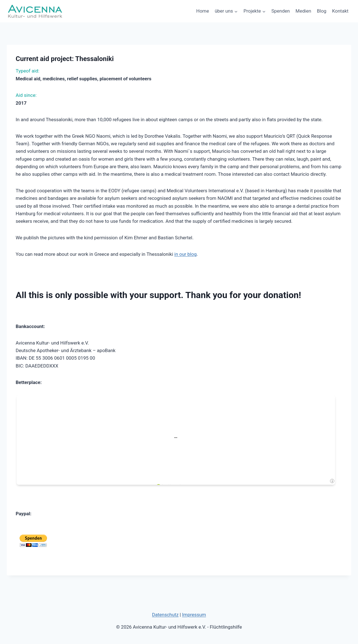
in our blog (185, 254)
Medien (303, 11)
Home (203, 11)
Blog (322, 11)
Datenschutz (165, 615)
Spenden (281, 11)
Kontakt (340, 11)
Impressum (194, 615)
